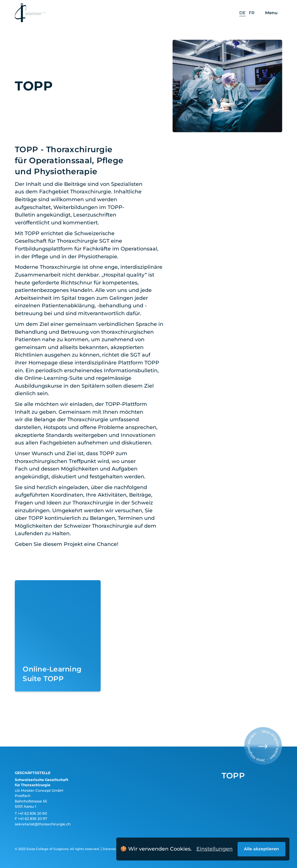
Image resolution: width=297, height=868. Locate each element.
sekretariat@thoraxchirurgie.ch (43, 824)
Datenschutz (113, 849)
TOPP (233, 776)
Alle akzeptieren (261, 849)
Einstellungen (214, 849)
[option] (242, 13)
